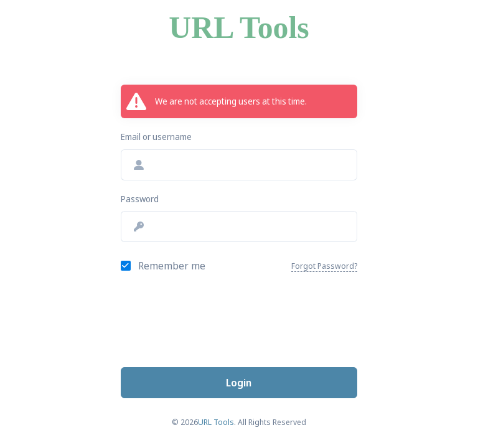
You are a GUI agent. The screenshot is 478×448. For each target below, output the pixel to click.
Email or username (156, 137)
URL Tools (239, 28)
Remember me (172, 266)
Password (140, 199)
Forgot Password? (324, 266)
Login (239, 383)
